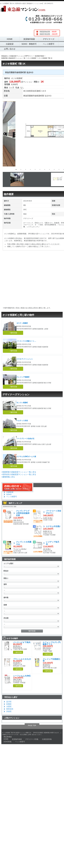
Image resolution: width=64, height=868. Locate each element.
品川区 (9, 702)
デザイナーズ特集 (32, 739)
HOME (10, 39)
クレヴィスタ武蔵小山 (24, 543)
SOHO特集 (8, 742)
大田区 (9, 707)
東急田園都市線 (30, 96)
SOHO (9, 494)
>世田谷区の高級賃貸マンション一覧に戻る (19, 474)
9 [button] (54, 169)
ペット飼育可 (49, 44)
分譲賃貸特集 (47, 739)
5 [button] (35, 169)
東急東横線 (8, 737)
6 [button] (40, 169)
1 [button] (16, 169)
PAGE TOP (32, 725)
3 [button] (26, 169)
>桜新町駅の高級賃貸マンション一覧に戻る (19, 472)
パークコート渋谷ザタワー (54, 512)
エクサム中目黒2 (53, 526)
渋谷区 (9, 711)
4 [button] (30, 169)
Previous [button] (5, 134)
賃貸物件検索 (29, 39)
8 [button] (49, 169)
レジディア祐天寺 (53, 543)
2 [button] (21, 169)
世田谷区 (33, 91)
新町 (39, 91)
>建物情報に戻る (8, 477)
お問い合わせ (10, 49)
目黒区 (9, 704)
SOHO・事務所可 (29, 44)
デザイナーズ (49, 39)
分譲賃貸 (10, 44)
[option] (31, 179)
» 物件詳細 (18, 652)
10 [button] (59, 169)
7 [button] (45, 169)
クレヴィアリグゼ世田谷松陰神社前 (23, 513)
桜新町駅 (40, 96)
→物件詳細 (13, 333)
